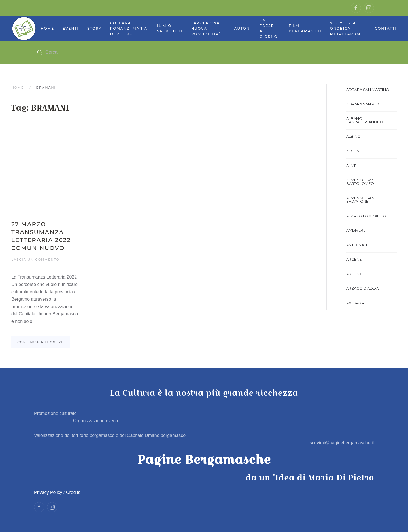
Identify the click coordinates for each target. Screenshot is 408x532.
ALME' (352, 166)
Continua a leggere (41, 342)
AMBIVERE (356, 230)
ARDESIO (355, 274)
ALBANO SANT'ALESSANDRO (365, 120)
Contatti (386, 28)
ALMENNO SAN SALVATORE (360, 200)
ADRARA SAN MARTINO (368, 90)
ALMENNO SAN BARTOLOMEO (360, 182)
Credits (73, 492)
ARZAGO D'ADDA (362, 288)
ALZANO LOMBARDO (366, 216)
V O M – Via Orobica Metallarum (345, 28)
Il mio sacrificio (170, 28)
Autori (243, 28)
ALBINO (353, 136)
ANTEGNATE (357, 245)
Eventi (71, 28)
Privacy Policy (48, 492)
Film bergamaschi (305, 28)
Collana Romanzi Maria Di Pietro (129, 28)
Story (94, 28)
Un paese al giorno (269, 28)
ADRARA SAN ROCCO (366, 104)
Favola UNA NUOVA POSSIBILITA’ (206, 28)
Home (47, 28)
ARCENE (354, 259)
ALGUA (353, 151)
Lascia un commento (35, 260)
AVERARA (355, 303)
